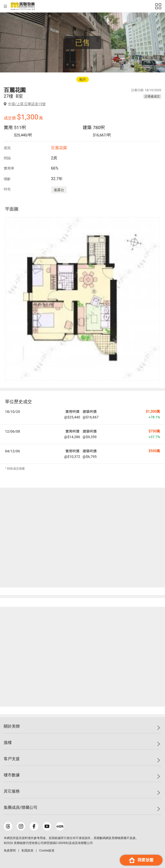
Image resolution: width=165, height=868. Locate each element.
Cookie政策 (47, 851)
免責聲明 (10, 851)
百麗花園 (59, 148)
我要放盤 (141, 860)
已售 (83, 43)
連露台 (59, 190)
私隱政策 (27, 851)
